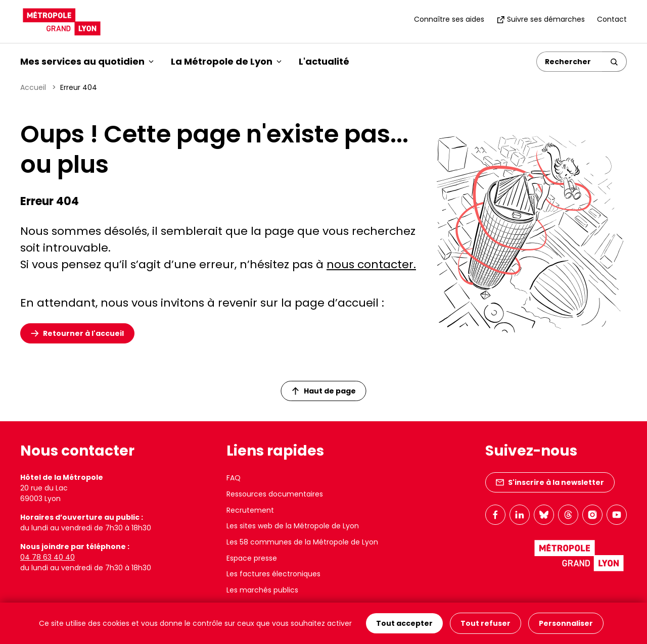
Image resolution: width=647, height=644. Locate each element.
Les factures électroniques (273, 574)
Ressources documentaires (275, 494)
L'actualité (324, 61)
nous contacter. (371, 264)
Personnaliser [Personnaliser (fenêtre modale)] (566, 623)
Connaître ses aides (449, 19)
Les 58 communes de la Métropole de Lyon (302, 542)
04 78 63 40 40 (48, 557)
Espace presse (252, 558)
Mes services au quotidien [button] (87, 61)
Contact (612, 19)
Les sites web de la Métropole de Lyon (293, 526)
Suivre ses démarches (541, 19)
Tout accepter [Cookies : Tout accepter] (404, 623)
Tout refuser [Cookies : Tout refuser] (486, 623)
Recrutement (250, 510)
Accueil (33, 87)
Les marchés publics (262, 590)
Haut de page (324, 391)
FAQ (234, 478)
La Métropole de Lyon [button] (226, 61)
